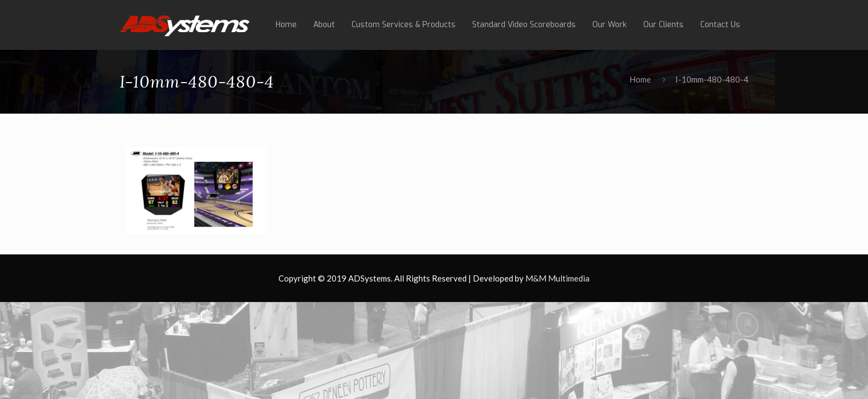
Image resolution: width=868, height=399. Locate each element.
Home (640, 79)
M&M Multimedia (557, 278)
